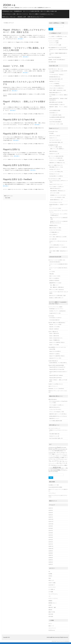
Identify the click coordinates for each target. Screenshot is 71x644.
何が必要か (52, 133)
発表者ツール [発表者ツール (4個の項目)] (63, 468)
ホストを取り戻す (53, 239)
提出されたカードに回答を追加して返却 (57, 295)
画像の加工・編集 (52, 607)
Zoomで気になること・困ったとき (56, 69)
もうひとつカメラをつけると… (56, 230)
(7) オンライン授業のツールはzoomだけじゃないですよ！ (42, 14)
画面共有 (16, 60)
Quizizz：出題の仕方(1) (54, 333)
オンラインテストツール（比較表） (56, 307)
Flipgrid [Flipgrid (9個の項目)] (59, 447)
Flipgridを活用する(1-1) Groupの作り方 (20, 134)
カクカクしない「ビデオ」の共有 (56, 124)
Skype (50, 578)
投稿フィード (51, 626)
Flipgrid (18, 42)
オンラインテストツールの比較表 (55, 39)
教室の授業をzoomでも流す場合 (56, 102)
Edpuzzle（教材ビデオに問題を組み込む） (57, 323)
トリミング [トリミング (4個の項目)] (61, 456)
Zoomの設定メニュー (54, 113)
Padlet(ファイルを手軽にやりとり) (56, 384)
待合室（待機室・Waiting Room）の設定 (58, 90)
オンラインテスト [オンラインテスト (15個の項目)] (60, 453)
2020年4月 (51, 562)
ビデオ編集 (51, 592)
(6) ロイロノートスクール (22, 14)
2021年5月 (51, 535)
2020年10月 (51, 549)
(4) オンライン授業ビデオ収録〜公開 (49, 11)
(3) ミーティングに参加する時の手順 (31, 11)
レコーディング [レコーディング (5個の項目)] (54, 463)
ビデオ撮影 (35, 114)
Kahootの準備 (52, 349)
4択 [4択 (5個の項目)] (49, 447)
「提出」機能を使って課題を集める (57, 287)
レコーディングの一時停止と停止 (56, 172)
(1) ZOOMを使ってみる (7, 11)
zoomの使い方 (11, 60)
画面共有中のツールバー (54, 418)
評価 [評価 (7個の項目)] (54, 470)
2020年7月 (51, 555)
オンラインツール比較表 (53, 41)
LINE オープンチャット (53, 386)
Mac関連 (50, 574)
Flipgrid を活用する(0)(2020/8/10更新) (56, 365)
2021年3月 (51, 540)
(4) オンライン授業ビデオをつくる (55, 165)
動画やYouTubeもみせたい (56, 188)
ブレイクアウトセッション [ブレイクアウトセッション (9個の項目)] (60, 459)
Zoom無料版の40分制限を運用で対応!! (57, 117)
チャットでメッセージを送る (55, 208)
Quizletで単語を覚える (53, 361)
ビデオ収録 (36, 42)
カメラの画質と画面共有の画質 (56, 421)
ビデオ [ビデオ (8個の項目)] (65, 456)
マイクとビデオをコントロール (56, 202)
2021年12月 (51, 519)
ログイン (50, 624)
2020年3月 (51, 564)
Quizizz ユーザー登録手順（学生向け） (57, 342)
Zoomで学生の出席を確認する (55, 57)
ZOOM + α (9, 5)
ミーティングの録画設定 (54, 84)
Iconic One (54, 641)
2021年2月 (51, 542)
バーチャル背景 (36, 94)
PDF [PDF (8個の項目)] (56, 449)
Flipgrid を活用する (12, 149)
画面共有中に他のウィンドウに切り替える (58, 414)
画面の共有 (35, 76)
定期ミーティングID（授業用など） (57, 149)
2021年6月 (51, 533)
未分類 (50, 605)
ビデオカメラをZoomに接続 (55, 119)
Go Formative (51, 316)
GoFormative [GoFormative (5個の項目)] (64, 447)
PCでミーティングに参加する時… (56, 158)
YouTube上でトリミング (54, 174)
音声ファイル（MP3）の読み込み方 (57, 290)
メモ (49, 596)
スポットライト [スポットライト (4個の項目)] (53, 456)
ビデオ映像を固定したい (54, 232)
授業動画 (20, 94)
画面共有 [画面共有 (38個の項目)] (57, 468)
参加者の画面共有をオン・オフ (57, 200)
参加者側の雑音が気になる (55, 77)
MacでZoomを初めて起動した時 (56, 79)
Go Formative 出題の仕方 (54, 320)
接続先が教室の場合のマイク (55, 93)
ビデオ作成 (26, 42)
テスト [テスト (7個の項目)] (57, 456)
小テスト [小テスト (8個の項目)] (62, 465)
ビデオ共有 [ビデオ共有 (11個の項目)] (55, 457)
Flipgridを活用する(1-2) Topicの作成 (19, 120)
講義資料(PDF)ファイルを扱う (55, 283)
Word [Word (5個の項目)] (53, 451)
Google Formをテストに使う (55, 313)
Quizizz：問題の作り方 (53, 332)
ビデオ (21, 42)
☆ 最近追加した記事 (21, 17)
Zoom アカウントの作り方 (55, 136)
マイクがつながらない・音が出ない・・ (57, 74)
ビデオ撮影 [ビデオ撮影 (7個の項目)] (61, 457)
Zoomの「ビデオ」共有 (13, 66)
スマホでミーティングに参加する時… (57, 160)
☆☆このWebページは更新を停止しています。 (58, 36)
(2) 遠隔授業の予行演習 (53, 145)
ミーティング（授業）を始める (56, 147)
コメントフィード (52, 628)
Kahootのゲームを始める (54, 354)
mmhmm (10, 94)
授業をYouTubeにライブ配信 (55, 228)
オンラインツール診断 (54, 43)
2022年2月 (51, 515)
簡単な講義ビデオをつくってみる (56, 167)
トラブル (23, 60)
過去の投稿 (7, 198)
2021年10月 (51, 524)
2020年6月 (51, 558)
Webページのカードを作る (55, 276)
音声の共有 (51, 614)
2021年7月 (51, 531)
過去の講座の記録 (52, 62)
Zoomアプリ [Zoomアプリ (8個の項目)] (63, 451)
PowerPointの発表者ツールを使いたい (57, 104)
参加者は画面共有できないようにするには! (58, 416)
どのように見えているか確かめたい (57, 88)
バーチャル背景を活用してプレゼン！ (57, 245)
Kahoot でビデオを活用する (55, 351)
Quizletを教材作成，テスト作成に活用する (58, 363)
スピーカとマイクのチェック (55, 140)
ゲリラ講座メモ (52, 589)
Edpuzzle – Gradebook (54, 329)
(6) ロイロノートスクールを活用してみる (57, 260)
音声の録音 (51, 616)
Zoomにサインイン (53, 138)
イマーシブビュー (52, 493)
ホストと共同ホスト (53, 234)
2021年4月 (51, 537)
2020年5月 (51, 560)
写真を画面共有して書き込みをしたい (58, 191)
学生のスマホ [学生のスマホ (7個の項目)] (56, 465)
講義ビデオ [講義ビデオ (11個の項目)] (60, 470)
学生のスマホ (41, 114)
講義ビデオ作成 (52, 612)
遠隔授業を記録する (53, 225)
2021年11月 (51, 522)
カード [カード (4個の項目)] (56, 454)
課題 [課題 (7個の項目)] (56, 470)
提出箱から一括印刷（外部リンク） (57, 298)
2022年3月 (51, 513)
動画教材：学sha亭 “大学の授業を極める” (57, 60)
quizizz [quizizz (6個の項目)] (64, 449)
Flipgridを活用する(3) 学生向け (17, 165)
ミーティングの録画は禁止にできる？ (57, 86)
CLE (49, 571)
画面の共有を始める (53, 151)
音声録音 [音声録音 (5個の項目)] (56, 472)
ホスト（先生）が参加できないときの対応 (58, 237)
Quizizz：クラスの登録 (54, 345)
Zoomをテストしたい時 (54, 154)
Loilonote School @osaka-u (55, 262)
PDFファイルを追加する (54, 278)
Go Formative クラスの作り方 (55, 318)
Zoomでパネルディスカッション (56, 184)
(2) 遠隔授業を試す (18, 11)
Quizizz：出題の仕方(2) (54, 336)
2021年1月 (51, 544)
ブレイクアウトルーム (53, 594)
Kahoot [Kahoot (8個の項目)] (50, 449)
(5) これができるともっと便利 (9, 14)
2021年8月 (51, 528)
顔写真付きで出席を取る (54, 280)
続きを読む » (21, 39)
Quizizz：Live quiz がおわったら (56, 338)
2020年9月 (51, 551)
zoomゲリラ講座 (52, 583)
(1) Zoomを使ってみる (53, 131)
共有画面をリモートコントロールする (58, 195)
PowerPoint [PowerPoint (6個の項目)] (60, 449)
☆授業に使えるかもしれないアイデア (35, 17)
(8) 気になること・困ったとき (9, 17)
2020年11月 (51, 546)
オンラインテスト (18, 114)
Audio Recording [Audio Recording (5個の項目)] (53, 447)
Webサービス (11, 42)
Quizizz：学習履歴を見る (54, 340)
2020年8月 (51, 553)
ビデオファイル (24, 76)
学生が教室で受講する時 (54, 434)
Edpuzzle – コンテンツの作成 (55, 324)
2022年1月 (51, 517)
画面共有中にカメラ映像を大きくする (57, 163)
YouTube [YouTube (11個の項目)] (57, 451)
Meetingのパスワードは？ (55, 81)
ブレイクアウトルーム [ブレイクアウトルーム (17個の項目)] (56, 461)
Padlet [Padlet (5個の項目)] (54, 449)
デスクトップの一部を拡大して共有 (57, 197)
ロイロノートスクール (53, 598)
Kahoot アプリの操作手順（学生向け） (57, 356)
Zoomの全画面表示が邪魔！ (55, 110)
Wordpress (67, 641)
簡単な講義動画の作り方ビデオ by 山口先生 (57, 48)
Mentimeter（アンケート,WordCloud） (56, 389)
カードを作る (52, 272)
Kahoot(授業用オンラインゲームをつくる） (57, 347)
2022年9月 (51, 510)
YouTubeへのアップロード (55, 169)
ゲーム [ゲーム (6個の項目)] (64, 454)
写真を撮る (52, 274)
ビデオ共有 (31, 42)
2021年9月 (51, 526)
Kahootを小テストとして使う (55, 358)
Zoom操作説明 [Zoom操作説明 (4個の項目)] (51, 453)
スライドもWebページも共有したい (57, 187)
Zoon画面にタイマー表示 (54, 485)
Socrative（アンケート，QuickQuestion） (58, 311)
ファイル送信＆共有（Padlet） (56, 115)
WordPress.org (52, 630)
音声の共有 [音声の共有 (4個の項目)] (52, 472)
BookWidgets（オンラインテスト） (57, 309)
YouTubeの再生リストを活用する (56, 176)
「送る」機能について (54, 285)
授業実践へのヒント (53, 603)
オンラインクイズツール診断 (55, 45)
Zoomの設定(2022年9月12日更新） (56, 487)
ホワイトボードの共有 (55, 193)
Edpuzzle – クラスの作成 (54, 327)
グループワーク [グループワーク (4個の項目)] (60, 454)
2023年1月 (51, 508)
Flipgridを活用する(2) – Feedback (17, 179)
